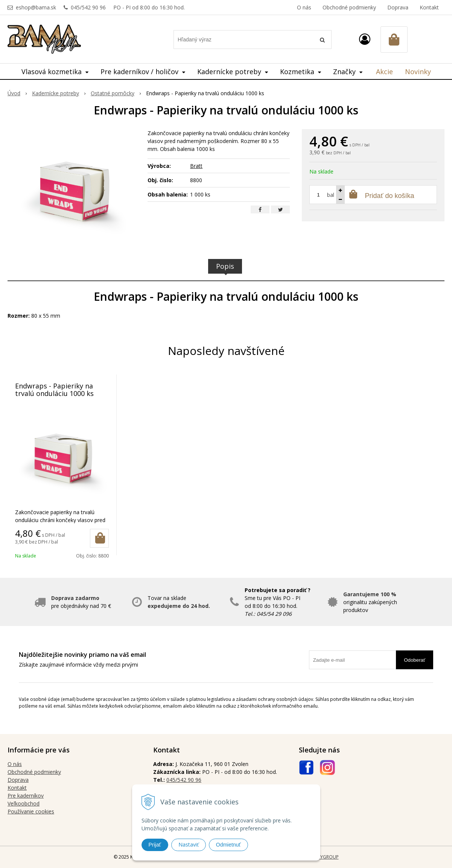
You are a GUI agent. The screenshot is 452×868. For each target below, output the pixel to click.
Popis (225, 266)
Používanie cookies (31, 811)
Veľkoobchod (24, 803)
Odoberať (415, 660)
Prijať (155, 845)
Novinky (418, 72)
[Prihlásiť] (365, 39)
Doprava (398, 7)
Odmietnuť (228, 845)
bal (331, 195)
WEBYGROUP (325, 857)
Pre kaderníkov (26, 796)
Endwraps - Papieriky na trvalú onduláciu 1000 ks (54, 390)
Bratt (196, 166)
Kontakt (429, 7)
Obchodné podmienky (349, 7)
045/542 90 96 (88, 7)
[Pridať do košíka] (99, 538)
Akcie (384, 72)
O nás (304, 7)
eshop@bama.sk (36, 7)
